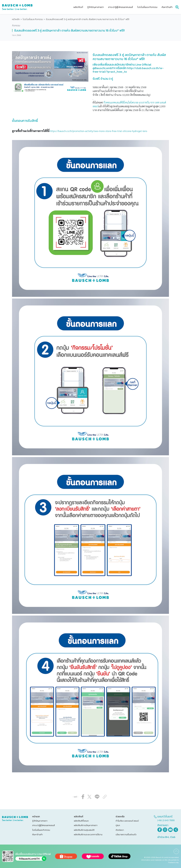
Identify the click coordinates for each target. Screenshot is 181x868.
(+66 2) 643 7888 (166, 820)
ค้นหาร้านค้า (37, 834)
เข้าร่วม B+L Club (166, 837)
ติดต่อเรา (120, 830)
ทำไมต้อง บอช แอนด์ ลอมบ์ (127, 821)
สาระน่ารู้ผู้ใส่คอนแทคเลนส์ (43, 825)
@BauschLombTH (104, 68)
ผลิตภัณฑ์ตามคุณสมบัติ (84, 830)
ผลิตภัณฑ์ (78, 7)
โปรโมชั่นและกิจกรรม (33, 19)
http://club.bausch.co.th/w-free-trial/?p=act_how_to (128, 70)
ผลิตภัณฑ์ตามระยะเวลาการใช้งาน (88, 834)
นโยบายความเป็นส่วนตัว (126, 834)
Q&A (118, 825)
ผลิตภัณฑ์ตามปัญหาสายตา (86, 825)
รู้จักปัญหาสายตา (40, 821)
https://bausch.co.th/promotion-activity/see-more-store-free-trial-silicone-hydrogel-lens (99, 131)
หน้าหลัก (16, 19)
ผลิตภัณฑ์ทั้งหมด (81, 821)
